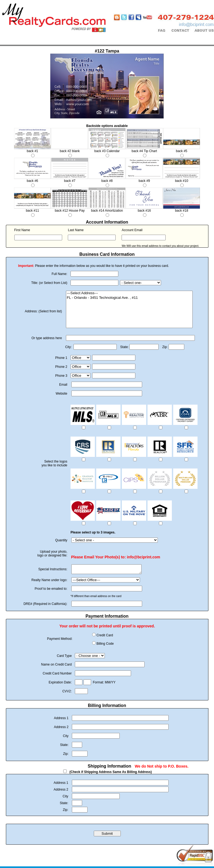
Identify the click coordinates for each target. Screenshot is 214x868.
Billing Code (105, 645)
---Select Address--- (129, 293)
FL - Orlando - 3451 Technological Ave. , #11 (129, 298)
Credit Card (105, 637)
